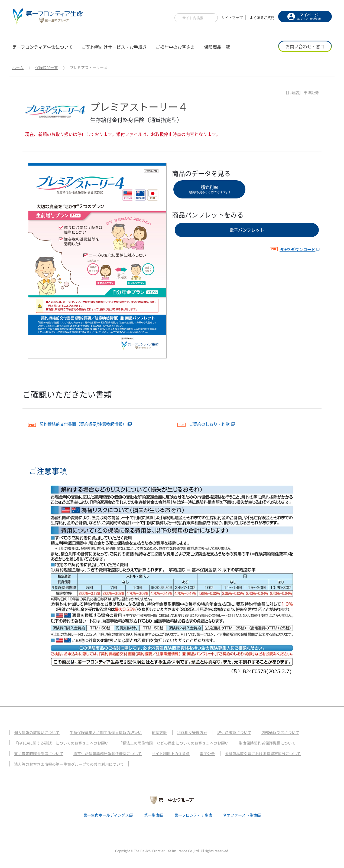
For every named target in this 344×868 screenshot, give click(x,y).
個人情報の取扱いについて (38, 733)
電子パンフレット (247, 233)
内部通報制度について (296, 733)
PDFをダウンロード (291, 254)
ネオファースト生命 (242, 815)
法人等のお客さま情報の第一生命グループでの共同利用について (73, 765)
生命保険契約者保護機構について (284, 743)
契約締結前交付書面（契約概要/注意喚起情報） (81, 424)
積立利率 (209, 190)
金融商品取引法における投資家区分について (278, 754)
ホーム (18, 67)
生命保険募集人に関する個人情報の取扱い (111, 733)
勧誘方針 (168, 733)
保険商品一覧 (47, 67)
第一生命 (151, 815)
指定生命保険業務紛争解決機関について (113, 754)
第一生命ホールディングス (103, 815)
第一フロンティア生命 (194, 815)
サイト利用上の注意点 (180, 754)
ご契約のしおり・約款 (206, 424)
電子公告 (219, 754)
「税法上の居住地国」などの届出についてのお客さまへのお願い (185, 743)
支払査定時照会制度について (40, 754)
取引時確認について (247, 733)
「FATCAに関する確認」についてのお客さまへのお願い (65, 743)
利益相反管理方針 (203, 733)
